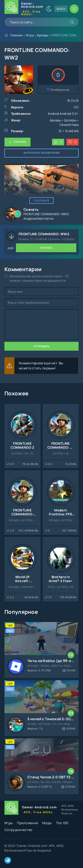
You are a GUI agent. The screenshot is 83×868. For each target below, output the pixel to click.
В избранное (60, 90)
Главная (16, 35)
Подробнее (42, 201)
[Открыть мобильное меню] (74, 9)
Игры (30, 35)
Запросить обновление (41, 153)
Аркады (43, 35)
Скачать (20, 142)
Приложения (27, 823)
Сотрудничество (18, 830)
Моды (47, 823)
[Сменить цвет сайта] (49, 9)
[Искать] (72, 22)
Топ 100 (62, 823)
